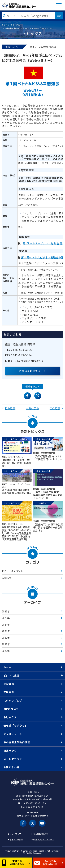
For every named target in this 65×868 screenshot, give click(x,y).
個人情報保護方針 (41, 834)
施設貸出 (9, 684)
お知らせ (7, 578)
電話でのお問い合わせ (13, 863)
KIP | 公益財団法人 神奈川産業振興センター (19, 5)
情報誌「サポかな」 (16, 725)
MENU (59, 5)
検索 (59, 16)
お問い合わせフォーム (33, 371)
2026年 (6, 611)
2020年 (6, 651)
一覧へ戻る (32, 408)
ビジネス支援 (11, 675)
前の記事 (9, 408)
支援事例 (9, 692)
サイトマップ (15, 834)
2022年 (6, 638)
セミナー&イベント (12, 571)
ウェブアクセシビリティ (44, 840)
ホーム (7, 667)
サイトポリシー (16, 840)
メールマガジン (13, 759)
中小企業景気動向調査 (17, 742)
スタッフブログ (13, 700)
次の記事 (56, 408)
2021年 (6, 644)
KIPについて (11, 709)
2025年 (6, 618)
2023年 (6, 631)
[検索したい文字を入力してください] (28, 16)
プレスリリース (13, 734)
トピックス (15, 25)
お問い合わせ (11, 767)
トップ (5, 25)
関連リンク (10, 751)
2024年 (6, 624)
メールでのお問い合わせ (46, 863)
